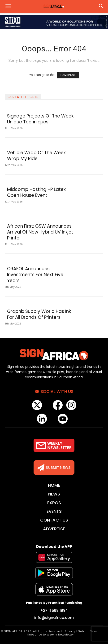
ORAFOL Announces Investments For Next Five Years (35, 275)
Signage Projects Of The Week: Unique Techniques (41, 119)
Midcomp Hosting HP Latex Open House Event (36, 192)
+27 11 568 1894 (54, 610)
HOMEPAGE (68, 75)
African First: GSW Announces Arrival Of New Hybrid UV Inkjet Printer (40, 232)
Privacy (70, 631)
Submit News (88, 631)
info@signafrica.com (54, 618)
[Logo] (54, 355)
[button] (8, 6)
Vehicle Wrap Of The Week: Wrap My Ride (37, 156)
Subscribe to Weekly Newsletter (51, 635)
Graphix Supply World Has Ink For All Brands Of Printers (39, 314)
